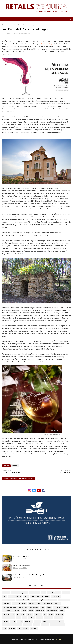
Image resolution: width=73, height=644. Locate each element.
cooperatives (35, 596)
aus (38, 593)
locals (31, 611)
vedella (53, 625)
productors (58, 618)
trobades (45, 625)
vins (5, 628)
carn (5, 596)
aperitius (24, 593)
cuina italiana (56, 596)
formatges (7, 604)
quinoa (6, 621)
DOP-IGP (26, 600)
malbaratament (52, 611)
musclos (38, 614)
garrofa (39, 604)
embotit (34, 600)
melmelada (20, 614)
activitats (9, 25)
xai (19, 628)
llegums (16, 611)
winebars (12, 628)
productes (48, 618)
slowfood (60, 621)
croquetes (46, 596)
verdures (61, 625)
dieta (19, 600)
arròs (32, 593)
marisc (62, 611)
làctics (49, 607)
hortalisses (23, 607)
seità (52, 621)
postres (40, 618)
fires (67, 600)
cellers (11, 596)
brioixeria (66, 593)
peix (13, 618)
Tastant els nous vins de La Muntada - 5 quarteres (30, 575)
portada (32, 618)
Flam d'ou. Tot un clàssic (21, 556)
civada (26, 596)
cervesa (19, 596)
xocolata (25, 628)
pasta (51, 614)
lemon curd (58, 607)
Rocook (38, 621)
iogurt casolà (34, 607)
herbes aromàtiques (10, 607)
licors (66, 607)
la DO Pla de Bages (46, 44)
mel (13, 614)
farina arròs (52, 600)
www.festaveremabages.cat (13, 135)
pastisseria (59, 614)
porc (25, 618)
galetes (31, 604)
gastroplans (48, 604)
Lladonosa (7, 611)
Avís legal (59, 640)
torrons (37, 625)
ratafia (13, 621)
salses (45, 621)
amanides (15, 593)
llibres (24, 611)
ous (45, 614)
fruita (15, 604)
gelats (57, 604)
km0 (43, 607)
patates (6, 618)
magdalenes (40, 611)
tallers (13, 625)
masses (6, 614)
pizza (19, 618)
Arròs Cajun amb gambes (22, 566)
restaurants (29, 621)
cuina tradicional (9, 600)
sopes (6, 625)
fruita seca (23, 604)
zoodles (34, 628)
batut (43, 593)
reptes (20, 621)
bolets (58, 593)
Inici (4, 25)
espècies (43, 600)
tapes (19, 625)
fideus (61, 600)
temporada (28, 625)
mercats (30, 614)
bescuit (50, 593)
